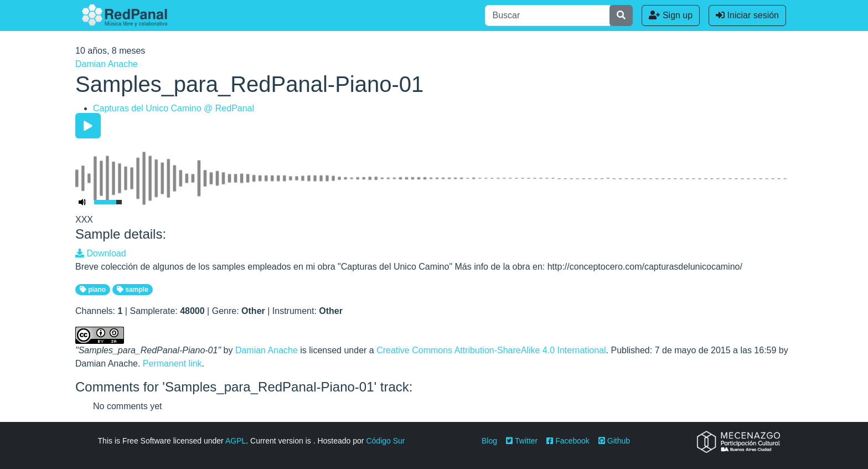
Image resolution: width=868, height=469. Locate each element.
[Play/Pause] (88, 126)
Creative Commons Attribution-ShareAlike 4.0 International (491, 350)
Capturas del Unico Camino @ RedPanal (174, 108)
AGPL (236, 441)
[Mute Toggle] (82, 202)
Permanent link (172, 364)
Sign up (671, 15)
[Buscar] (547, 16)
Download (101, 253)
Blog (489, 441)
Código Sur (385, 441)
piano (93, 290)
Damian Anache (107, 64)
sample (133, 290)
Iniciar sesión (747, 15)
